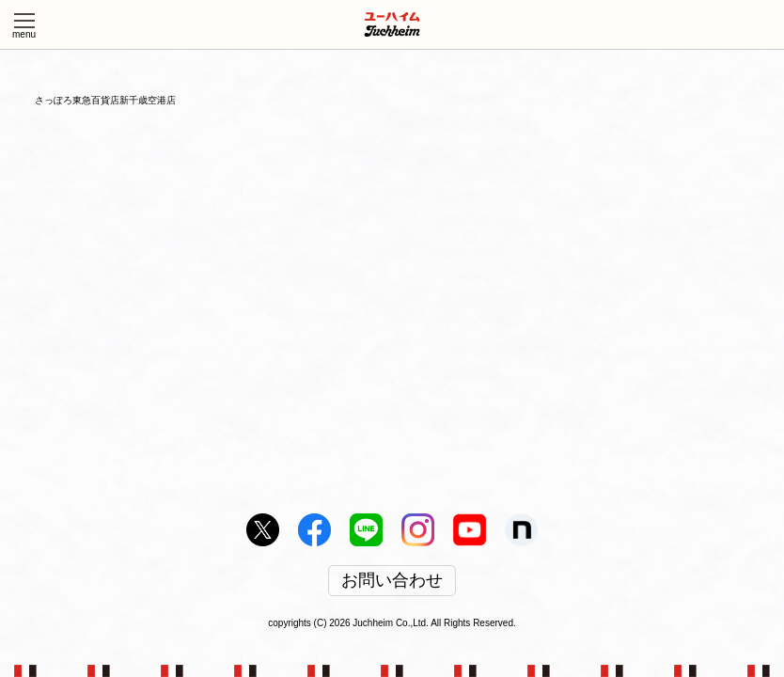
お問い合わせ (392, 581)
